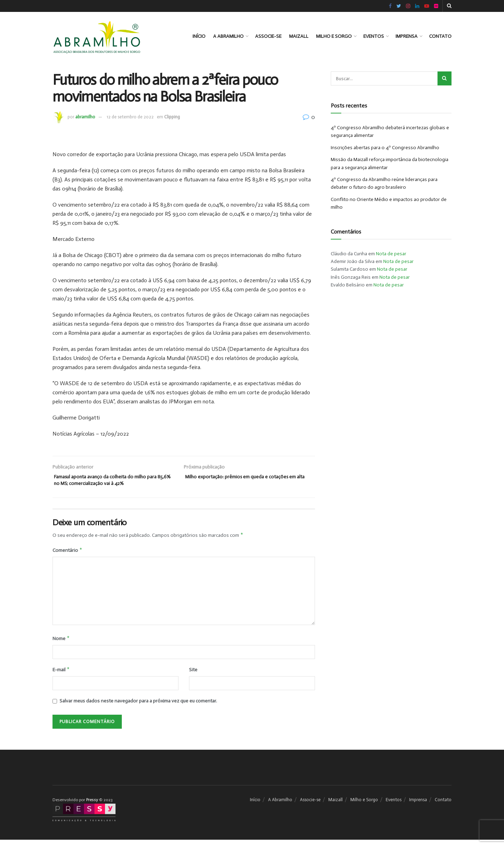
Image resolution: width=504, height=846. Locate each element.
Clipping (172, 117)
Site (193, 675)
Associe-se (268, 36)
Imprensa (407, 36)
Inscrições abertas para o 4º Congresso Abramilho (385, 148)
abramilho (85, 117)
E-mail (61, 675)
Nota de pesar (391, 254)
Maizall (299, 36)
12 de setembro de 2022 (130, 117)
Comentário (68, 555)
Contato (440, 36)
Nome (61, 643)
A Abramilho (228, 36)
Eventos (374, 36)
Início (199, 36)
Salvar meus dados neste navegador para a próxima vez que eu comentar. (138, 707)
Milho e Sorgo (334, 36)
